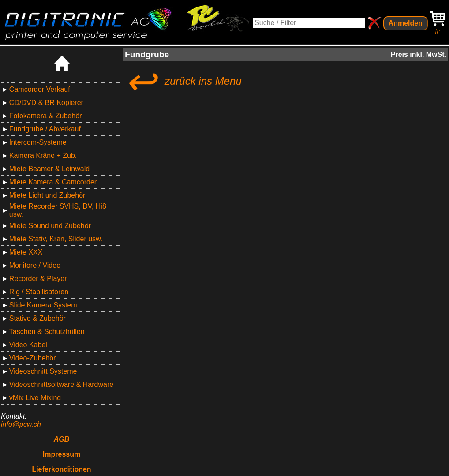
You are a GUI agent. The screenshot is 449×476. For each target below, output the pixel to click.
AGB (62, 439)
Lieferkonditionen (61, 469)
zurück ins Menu (183, 81)
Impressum (62, 454)
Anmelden (406, 23)
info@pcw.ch (21, 424)
